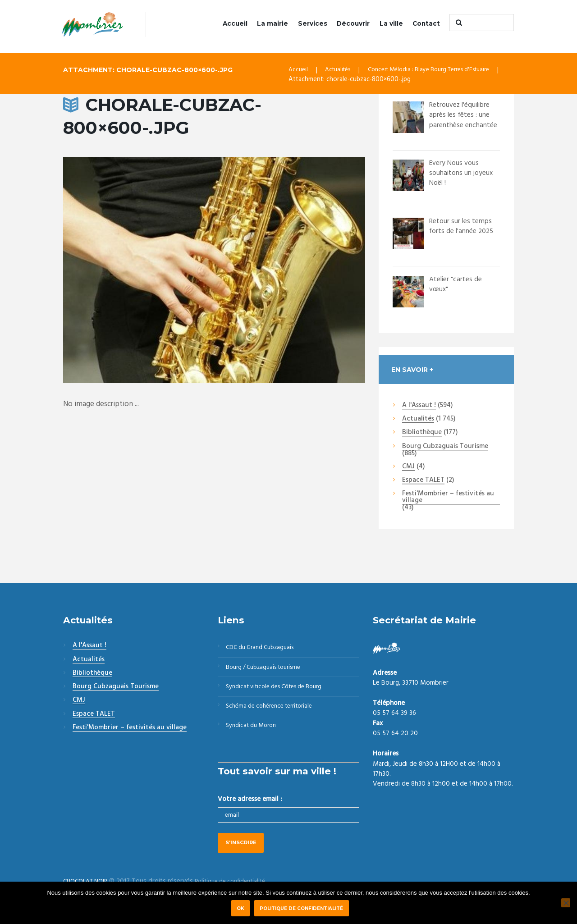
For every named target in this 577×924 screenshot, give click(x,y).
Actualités (341, 71)
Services (313, 23)
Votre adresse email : (250, 810)
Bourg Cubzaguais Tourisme (445, 447)
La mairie (272, 23)
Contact (426, 23)
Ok (240, 908)
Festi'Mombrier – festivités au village (448, 498)
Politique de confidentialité (303, 908)
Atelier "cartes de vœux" (457, 285)
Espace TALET (423, 481)
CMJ (408, 468)
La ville (391, 23)
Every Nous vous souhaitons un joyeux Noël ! (463, 174)
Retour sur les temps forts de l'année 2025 (464, 227)
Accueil (235, 23)
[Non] (566, 903)
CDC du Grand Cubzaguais (265, 649)
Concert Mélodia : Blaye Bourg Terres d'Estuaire (442, 71)
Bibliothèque (422, 434)
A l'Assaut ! (419, 407)
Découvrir (353, 23)
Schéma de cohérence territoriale (275, 714)
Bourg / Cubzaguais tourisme (269, 671)
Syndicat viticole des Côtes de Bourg (282, 692)
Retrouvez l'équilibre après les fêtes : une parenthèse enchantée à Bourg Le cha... (465, 126)
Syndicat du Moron (255, 736)
